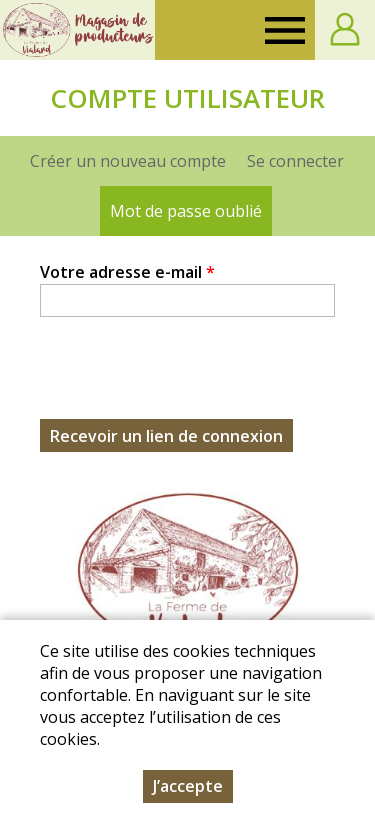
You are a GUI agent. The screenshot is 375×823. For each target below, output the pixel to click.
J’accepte (188, 786)
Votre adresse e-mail (127, 272)
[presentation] (192, 380)
